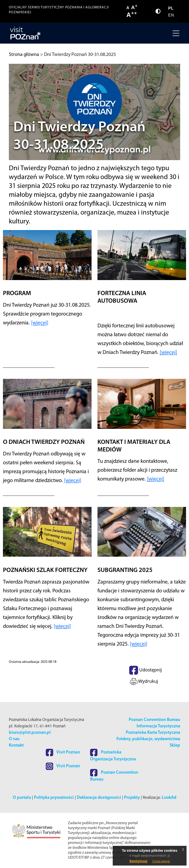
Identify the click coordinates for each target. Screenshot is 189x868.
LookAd (169, 798)
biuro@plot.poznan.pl (30, 733)
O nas (14, 739)
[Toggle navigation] (175, 33)
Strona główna (24, 55)
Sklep (175, 745)
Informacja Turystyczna (158, 726)
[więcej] (40, 323)
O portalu (22, 798)
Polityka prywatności (54, 798)
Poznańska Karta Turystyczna (153, 733)
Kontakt (16, 745)
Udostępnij (145, 670)
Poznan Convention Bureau (154, 720)
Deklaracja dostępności (99, 798)
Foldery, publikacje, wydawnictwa (148, 739)
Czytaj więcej (161, 861)
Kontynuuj (138, 861)
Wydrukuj (144, 682)
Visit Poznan (63, 752)
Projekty (132, 798)
